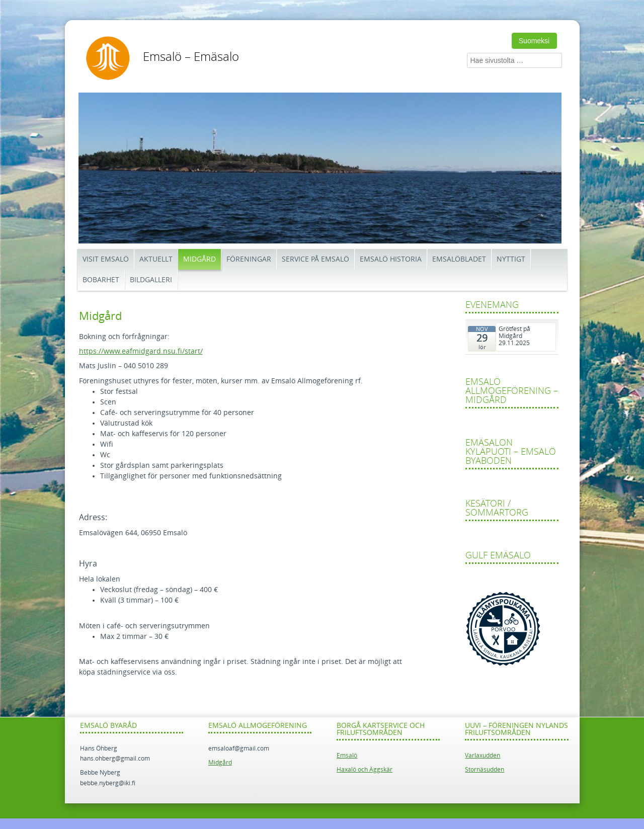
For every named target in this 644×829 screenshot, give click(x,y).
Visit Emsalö (106, 259)
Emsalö (347, 756)
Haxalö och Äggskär (365, 770)
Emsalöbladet (459, 259)
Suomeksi (534, 41)
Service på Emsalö (315, 259)
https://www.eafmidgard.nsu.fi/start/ (141, 351)
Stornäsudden (485, 770)
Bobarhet (101, 280)
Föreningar (249, 259)
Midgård (199, 259)
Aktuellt (156, 259)
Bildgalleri (151, 280)
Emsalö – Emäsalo (191, 57)
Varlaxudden (482, 756)
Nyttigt (511, 259)
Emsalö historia (391, 259)
